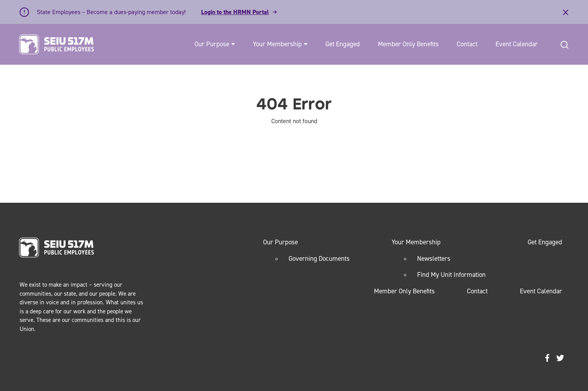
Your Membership (277, 44)
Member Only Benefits (408, 44)
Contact (467, 44)
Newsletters (434, 258)
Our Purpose (212, 44)
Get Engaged (343, 44)
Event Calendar (517, 44)
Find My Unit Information (451, 275)
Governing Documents (319, 258)
